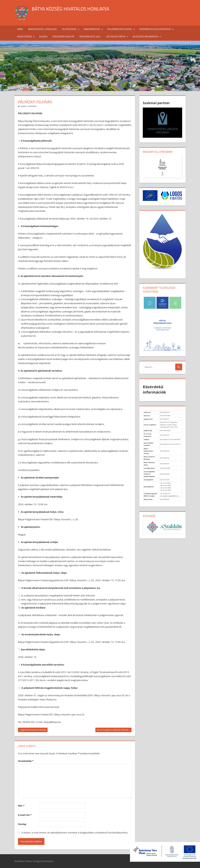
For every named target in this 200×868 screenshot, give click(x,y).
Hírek (20, 29)
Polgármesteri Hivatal (121, 29)
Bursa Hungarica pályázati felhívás (113, 730)
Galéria (43, 36)
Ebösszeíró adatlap (63, 36)
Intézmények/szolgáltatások (157, 29)
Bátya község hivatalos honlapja (71, 9)
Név (21, 806)
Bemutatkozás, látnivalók (42, 29)
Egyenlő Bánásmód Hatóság (33, 730)
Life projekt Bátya (117, 36)
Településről (71, 29)
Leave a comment (29, 106)
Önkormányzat (93, 29)
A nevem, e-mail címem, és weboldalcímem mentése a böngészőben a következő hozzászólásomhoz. (75, 833)
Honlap (22, 824)
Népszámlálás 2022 (90, 36)
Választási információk (147, 36)
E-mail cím (25, 815)
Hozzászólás (26, 761)
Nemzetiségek (26, 36)
